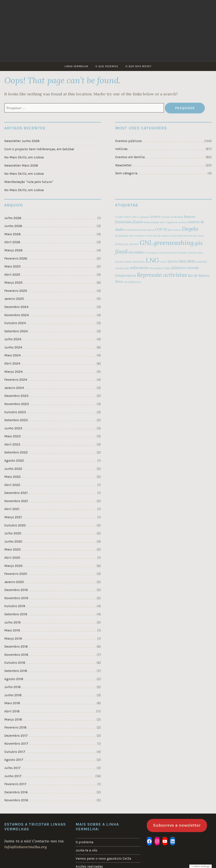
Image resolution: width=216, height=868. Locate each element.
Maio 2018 (12, 703)
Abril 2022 (12, 485)
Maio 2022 (12, 477)
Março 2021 (13, 517)
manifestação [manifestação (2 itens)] (122, 268)
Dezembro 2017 (16, 736)
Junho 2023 (13, 428)
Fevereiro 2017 (15, 784)
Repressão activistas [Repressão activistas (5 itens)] (162, 275)
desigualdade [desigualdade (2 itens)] (122, 236)
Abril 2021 (12, 509)
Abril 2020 (12, 558)
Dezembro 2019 (16, 590)
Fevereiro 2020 (16, 574)
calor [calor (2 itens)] (162, 222)
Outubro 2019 (15, 606)
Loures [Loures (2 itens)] (163, 262)
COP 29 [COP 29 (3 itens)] (161, 229)
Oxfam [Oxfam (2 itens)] (167, 268)
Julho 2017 (12, 768)
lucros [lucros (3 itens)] (173, 261)
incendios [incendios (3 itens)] (136, 252)
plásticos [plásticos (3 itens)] (178, 268)
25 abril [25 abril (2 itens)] (119, 217)
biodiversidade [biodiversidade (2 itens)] (151, 222)
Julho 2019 (12, 622)
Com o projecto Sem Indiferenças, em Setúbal (39, 149)
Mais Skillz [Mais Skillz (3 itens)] (187, 261)
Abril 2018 (12, 711)
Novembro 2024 (17, 315)
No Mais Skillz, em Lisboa (24, 157)
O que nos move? (139, 66)
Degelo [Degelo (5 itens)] (190, 229)
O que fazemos (107, 66)
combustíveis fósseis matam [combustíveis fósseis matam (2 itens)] (140, 230)
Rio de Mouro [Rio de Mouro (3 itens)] (199, 275)
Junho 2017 (13, 776)
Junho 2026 (13, 226)
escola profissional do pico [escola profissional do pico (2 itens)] (184, 236)
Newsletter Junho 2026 (22, 141)
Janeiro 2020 (14, 582)
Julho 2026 (13, 218)
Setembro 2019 (16, 614)
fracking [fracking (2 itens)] (120, 244)
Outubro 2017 (15, 752)
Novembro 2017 (16, 744)
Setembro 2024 (16, 331)
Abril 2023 (12, 444)
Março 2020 (13, 566)
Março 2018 (13, 719)
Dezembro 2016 (16, 792)
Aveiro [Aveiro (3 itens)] (155, 217)
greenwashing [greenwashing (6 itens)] (174, 243)
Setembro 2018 (16, 671)
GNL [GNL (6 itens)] (146, 243)
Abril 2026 (12, 242)
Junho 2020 (13, 542)
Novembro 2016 (16, 800)
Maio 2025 (12, 266)
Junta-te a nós (87, 850)
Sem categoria (126, 173)
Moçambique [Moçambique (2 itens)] (156, 268)
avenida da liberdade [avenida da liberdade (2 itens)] (172, 217)
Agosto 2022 (14, 461)
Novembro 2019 (16, 598)
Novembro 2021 (16, 501)
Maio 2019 (12, 630)
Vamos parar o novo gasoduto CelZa (103, 859)
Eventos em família (130, 157)
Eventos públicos (129, 141)
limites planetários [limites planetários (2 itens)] (135, 262)
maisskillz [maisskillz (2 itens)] (202, 262)
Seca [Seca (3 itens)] (119, 282)
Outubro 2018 (15, 663)
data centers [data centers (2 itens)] (174, 230)
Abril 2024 (12, 364)
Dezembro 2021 (16, 493)
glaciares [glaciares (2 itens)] (134, 244)
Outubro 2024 (15, 323)
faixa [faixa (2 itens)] (201, 236)
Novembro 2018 (16, 655)
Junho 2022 (13, 469)
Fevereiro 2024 (16, 380)
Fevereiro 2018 (15, 727)
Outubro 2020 (15, 525)
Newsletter (123, 165)
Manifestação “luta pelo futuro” (29, 182)
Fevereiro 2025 (16, 291)
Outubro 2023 (15, 412)
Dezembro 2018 (16, 647)
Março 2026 (13, 250)
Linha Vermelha (76, 66)
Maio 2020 (12, 549)
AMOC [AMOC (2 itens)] (127, 217)
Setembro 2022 (16, 452)
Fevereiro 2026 (16, 258)
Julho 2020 (13, 533)
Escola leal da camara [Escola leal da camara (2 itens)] (157, 236)
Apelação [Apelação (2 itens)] (144, 217)
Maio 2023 (12, 436)
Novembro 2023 (17, 404)
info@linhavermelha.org (25, 847)
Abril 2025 (12, 275)
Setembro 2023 (16, 420)
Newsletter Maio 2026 (21, 166)
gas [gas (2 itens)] (127, 244)
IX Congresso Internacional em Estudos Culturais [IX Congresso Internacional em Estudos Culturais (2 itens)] (171, 253)
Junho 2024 (13, 347)
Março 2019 (13, 639)
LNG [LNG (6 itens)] (152, 260)
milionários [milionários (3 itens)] (139, 268)
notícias (121, 149)
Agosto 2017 (14, 760)
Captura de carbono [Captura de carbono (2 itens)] (176, 222)
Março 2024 (13, 372)
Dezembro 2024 (16, 307)
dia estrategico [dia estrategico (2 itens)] (137, 236)
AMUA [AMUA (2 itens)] (135, 217)
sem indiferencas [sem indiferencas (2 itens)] (132, 282)
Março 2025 (13, 283)
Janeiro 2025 (14, 299)
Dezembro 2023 (16, 396)
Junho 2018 (13, 695)
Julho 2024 (13, 339)
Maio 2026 (12, 234)
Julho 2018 (12, 687)
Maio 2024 (12, 355)
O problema (84, 842)
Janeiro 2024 (14, 388)
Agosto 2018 (14, 679)
